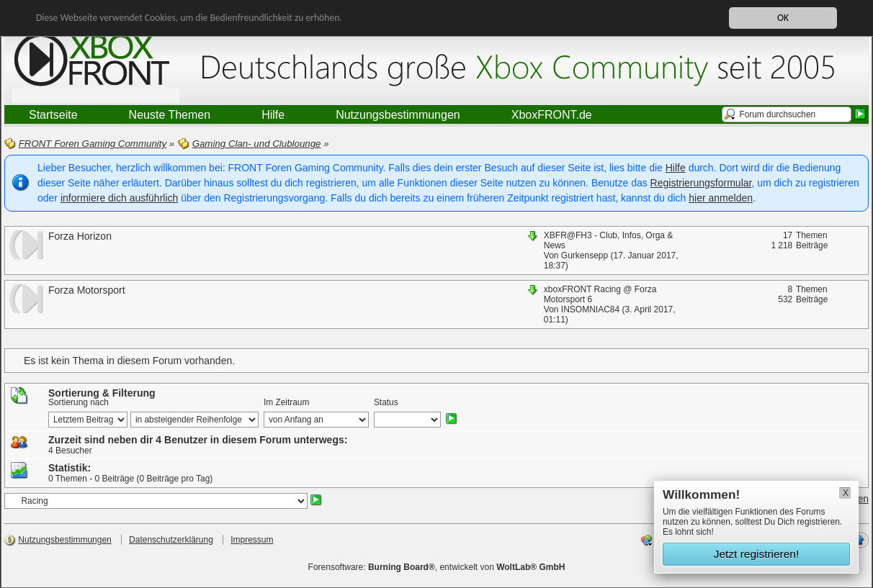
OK (783, 18)
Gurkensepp (585, 255)
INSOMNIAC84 (590, 309)
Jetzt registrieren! (757, 554)
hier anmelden (721, 198)
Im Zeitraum (286, 402)
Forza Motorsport (87, 290)
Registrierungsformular (701, 183)
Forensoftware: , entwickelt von (437, 567)
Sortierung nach (79, 402)
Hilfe (676, 168)
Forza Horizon (80, 236)
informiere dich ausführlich (119, 198)
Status (386, 402)
